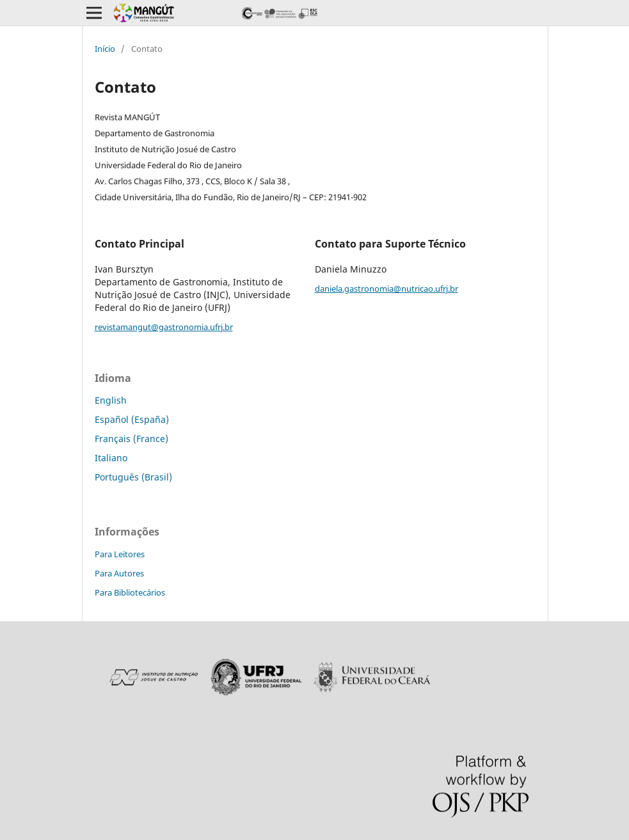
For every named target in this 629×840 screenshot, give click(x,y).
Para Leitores (120, 554)
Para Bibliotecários (130, 592)
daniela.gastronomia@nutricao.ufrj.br (386, 289)
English (111, 400)
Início (105, 49)
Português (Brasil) (133, 477)
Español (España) (132, 419)
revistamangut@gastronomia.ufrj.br (164, 327)
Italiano (111, 458)
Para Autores (119, 573)
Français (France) (131, 439)
